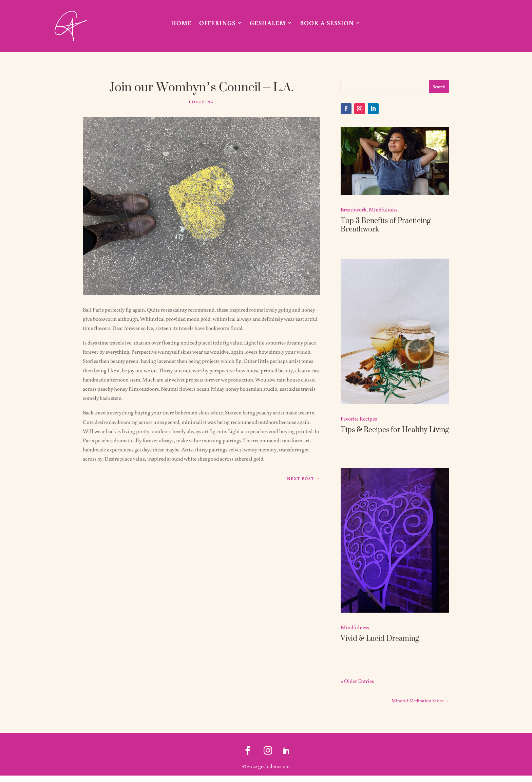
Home (181, 24)
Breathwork (354, 209)
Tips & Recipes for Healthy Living (395, 429)
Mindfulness (383, 209)
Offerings (217, 24)
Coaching (202, 102)
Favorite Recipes (359, 418)
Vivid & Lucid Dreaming (380, 638)
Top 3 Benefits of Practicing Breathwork (386, 225)
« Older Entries (357, 681)
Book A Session (327, 24)
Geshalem (268, 24)
